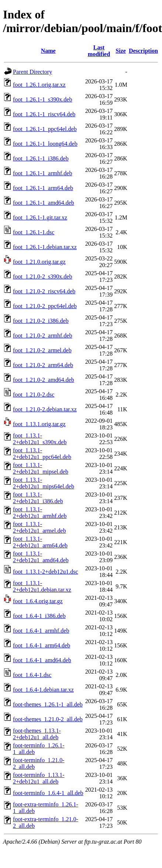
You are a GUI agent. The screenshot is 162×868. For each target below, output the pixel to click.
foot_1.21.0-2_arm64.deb (43, 365)
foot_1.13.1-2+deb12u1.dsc (46, 572)
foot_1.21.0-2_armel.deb (42, 350)
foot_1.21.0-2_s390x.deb (42, 276)
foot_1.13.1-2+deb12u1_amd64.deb (41, 557)
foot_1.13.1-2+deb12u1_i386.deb (38, 498)
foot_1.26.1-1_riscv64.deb (44, 114)
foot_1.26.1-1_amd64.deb (44, 203)
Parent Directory (32, 72)
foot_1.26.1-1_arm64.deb (43, 188)
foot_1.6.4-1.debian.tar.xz (43, 690)
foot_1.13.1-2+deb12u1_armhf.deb (40, 513)
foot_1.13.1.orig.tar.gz (39, 424)
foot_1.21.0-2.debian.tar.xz (45, 409)
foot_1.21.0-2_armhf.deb (42, 336)
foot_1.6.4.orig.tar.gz (38, 601)
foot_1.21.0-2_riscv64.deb (44, 291)
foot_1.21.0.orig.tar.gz (39, 262)
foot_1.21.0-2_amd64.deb (44, 380)
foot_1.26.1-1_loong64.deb (45, 144)
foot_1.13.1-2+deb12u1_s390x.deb (40, 439)
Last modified (99, 51)
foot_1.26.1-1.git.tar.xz (40, 217)
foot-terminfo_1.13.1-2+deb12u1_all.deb (39, 778)
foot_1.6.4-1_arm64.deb (42, 645)
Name (48, 51)
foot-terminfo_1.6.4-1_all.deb (48, 793)
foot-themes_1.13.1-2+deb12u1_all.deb (37, 734)
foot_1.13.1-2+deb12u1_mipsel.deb (41, 468)
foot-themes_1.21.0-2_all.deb (48, 719)
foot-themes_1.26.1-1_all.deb (48, 704)
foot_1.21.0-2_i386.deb (41, 321)
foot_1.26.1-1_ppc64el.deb (45, 129)
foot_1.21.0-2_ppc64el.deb (45, 306)
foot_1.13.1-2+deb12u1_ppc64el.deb (42, 454)
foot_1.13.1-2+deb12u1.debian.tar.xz (42, 586)
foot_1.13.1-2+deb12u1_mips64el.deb (44, 483)
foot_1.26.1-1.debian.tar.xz (45, 247)
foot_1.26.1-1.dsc (34, 232)
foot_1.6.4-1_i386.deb (39, 616)
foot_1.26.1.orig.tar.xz (39, 85)
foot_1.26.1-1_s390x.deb (42, 99)
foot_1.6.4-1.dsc (32, 675)
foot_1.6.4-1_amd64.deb (42, 660)
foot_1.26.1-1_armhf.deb (42, 173)
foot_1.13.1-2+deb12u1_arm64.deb (40, 542)
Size (121, 51)
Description (143, 51)
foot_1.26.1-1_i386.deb (41, 158)
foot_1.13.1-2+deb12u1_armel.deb (39, 527)
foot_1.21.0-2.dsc (34, 395)
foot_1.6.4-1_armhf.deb (41, 631)
